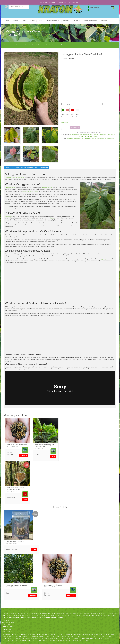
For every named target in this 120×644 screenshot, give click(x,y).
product (104, 139)
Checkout (104, 21)
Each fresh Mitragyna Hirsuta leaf (15, 178)
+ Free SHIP (23, 455)
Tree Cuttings (88, 137)
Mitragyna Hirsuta (96, 139)
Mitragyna (87, 139)
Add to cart (75, 128)
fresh (68, 139)
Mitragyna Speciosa (47, 188)
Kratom (15, 21)
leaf (82, 139)
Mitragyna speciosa (104, 259)
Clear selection (65, 122)
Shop (24, 21)
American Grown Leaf (32, 45)
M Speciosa (8, 216)
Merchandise (21, 45)
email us (13, 369)
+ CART (53, 457)
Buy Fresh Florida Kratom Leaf (92, 135)
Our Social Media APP (53, 21)
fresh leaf (73, 139)
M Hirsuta (51, 218)
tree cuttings (110, 139)
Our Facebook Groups (91, 21)
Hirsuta (78, 139)
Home (7, 21)
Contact (66, 21)
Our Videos (76, 21)
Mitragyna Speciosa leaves (30, 192)
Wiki (40, 21)
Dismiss (78, 2)
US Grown (95, 137)
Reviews (32, 21)
